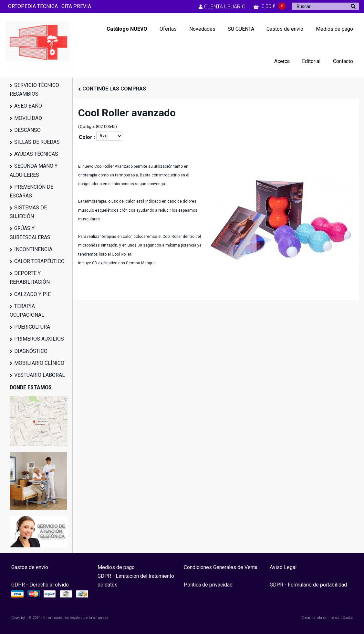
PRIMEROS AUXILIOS (39, 339)
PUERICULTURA (32, 327)
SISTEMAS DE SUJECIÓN (28, 212)
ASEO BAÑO (28, 106)
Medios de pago (334, 29)
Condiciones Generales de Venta (221, 567)
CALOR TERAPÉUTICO (39, 261)
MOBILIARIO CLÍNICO (39, 363)
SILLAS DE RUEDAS (37, 142)
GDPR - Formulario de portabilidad (308, 585)
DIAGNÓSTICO (31, 351)
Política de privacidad (208, 585)
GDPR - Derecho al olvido (40, 585)
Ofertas (168, 29)
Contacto (343, 61)
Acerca (282, 61)
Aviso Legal (283, 567)
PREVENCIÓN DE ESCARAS (31, 191)
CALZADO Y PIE (32, 294)
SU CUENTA (241, 29)
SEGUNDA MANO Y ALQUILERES (34, 170)
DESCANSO (27, 130)
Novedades (202, 29)
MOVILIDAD (28, 118)
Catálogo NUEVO (127, 29)
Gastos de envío (285, 29)
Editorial (311, 61)
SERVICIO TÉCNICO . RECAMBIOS (36, 90)
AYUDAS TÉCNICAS (36, 154)
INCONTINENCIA (33, 249)
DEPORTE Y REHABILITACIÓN (30, 278)
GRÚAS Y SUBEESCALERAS (30, 233)
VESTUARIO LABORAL (40, 375)
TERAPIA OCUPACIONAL (27, 311)
